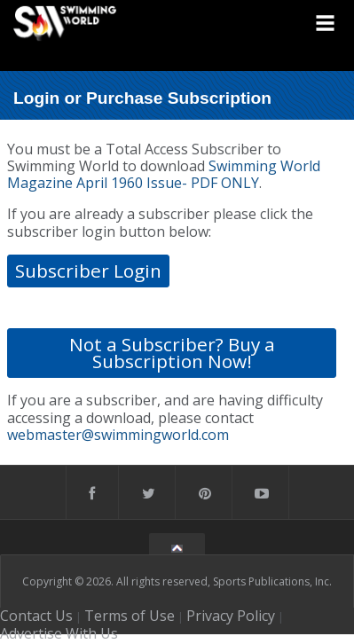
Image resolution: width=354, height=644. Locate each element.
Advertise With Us (59, 633)
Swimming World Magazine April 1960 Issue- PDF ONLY (164, 174)
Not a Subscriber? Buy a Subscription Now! (172, 353)
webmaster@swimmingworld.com (118, 435)
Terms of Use (130, 616)
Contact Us (36, 616)
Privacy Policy (231, 616)
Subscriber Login (88, 271)
